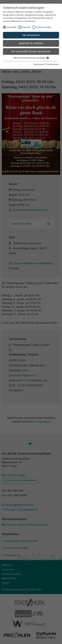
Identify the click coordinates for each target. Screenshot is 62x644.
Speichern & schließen (31, 43)
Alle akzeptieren (31, 35)
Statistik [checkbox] (26, 27)
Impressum (39, 64)
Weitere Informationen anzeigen (31, 58)
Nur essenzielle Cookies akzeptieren (31, 51)
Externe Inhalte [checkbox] (44, 27)
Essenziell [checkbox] (11, 27)
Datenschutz (53, 64)
